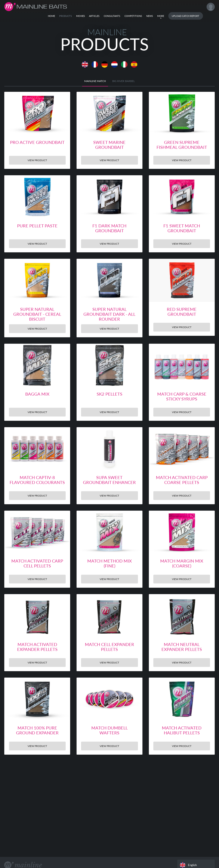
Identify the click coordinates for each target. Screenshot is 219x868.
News (150, 16)
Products (66, 16)
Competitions (133, 16)
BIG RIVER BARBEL (124, 81)
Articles (94, 16)
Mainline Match (95, 81)
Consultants (112, 16)
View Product (37, 160)
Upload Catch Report (186, 16)
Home (51, 16)
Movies (81, 16)
